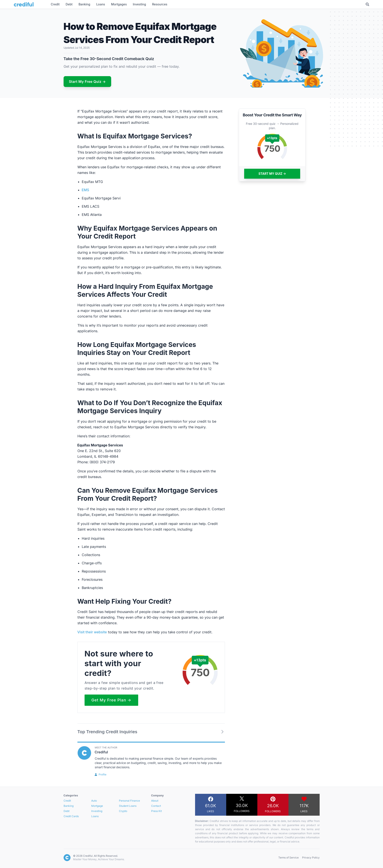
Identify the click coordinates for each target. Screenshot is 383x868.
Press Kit (156, 811)
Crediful (101, 752)
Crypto (123, 811)
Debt (67, 811)
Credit (67, 801)
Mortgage (97, 806)
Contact (156, 806)
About (155, 801)
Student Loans (128, 806)
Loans (95, 816)
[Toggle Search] (367, 4)
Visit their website (92, 632)
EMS (86, 190)
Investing (97, 811)
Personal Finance (129, 801)
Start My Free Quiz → (87, 82)
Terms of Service (288, 858)
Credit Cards (71, 816)
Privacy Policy (311, 858)
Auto (94, 801)
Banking (69, 806)
